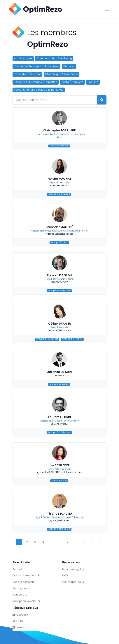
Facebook (20, 615)
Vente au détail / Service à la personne (39, 90)
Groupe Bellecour (59, 146)
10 (92, 542)
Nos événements (23, 582)
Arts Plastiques (23, 59)
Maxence (59, 372)
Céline (59, 324)
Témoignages (21, 588)
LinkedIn (19, 627)
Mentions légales (73, 569)
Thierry (59, 514)
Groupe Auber (59, 481)
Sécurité (93, 82)
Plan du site (20, 595)
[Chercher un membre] (55, 100)
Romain (60, 275)
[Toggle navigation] (107, 9)
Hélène (60, 179)
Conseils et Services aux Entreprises (36, 66)
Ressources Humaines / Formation (36, 82)
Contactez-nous (73, 582)
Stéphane (59, 227)
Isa (60, 465)
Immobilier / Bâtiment (27, 74)
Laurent (60, 417)
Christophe (60, 130)
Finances (69, 66)
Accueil (17, 569)
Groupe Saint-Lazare (59, 291)
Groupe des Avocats (47, 339)
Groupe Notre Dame (59, 529)
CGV (65, 575)
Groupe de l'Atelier (72, 339)
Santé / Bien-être (72, 82)
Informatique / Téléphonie (61, 74)
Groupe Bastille (59, 242)
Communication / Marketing (54, 59)
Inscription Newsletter (26, 601)
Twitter (19, 621)
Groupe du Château (59, 194)
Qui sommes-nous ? (26, 575)
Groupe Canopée (59, 384)
